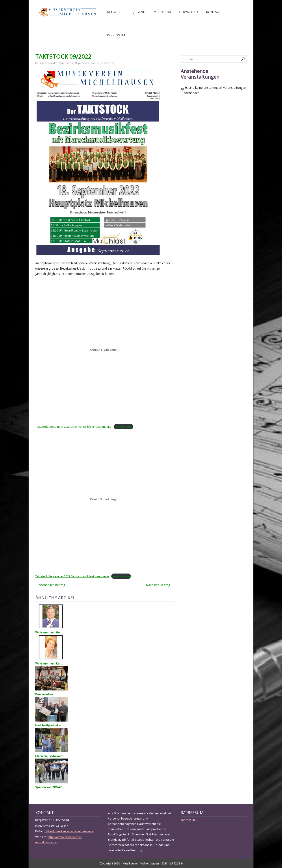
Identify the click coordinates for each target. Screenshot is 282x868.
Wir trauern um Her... (49, 632)
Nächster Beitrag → (160, 585)
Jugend (139, 12)
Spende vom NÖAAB (49, 787)
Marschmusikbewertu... (51, 756)
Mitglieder (116, 12)
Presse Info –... (45, 694)
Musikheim (162, 12)
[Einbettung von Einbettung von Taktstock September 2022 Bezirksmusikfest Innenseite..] (105, 499)
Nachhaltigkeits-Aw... (49, 725)
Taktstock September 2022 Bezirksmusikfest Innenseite (72, 576)
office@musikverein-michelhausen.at (69, 831)
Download (188, 12)
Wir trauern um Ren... (49, 663)
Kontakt (213, 12)
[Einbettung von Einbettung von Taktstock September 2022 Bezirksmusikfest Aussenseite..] (105, 350)
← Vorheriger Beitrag (50, 585)
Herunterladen (123, 427)
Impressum (116, 35)
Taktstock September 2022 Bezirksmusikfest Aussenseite (73, 427)
